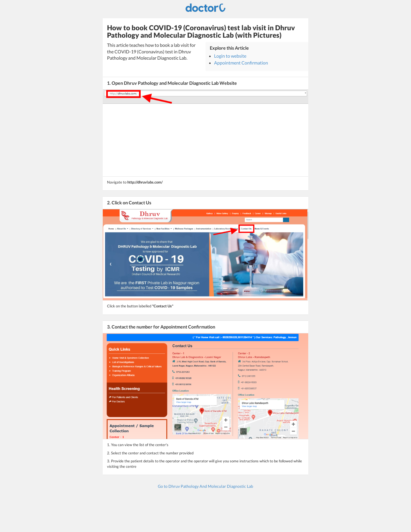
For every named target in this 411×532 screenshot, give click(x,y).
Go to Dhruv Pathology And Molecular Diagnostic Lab (205, 486)
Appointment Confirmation (241, 63)
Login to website (230, 56)
